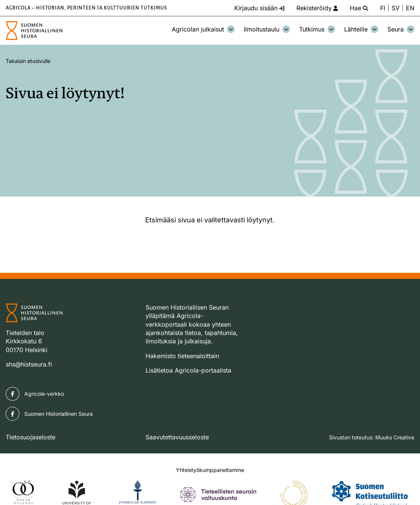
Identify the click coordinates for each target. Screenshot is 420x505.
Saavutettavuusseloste (177, 437)
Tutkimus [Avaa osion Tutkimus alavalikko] (317, 29)
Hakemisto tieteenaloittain (182, 356)
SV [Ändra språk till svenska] (396, 8)
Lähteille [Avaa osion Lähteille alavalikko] (361, 29)
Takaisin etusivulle (28, 61)
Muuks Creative (395, 437)
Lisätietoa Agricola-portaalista (188, 370)
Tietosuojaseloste (31, 437)
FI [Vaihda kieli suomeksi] (383, 8)
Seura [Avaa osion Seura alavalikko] (401, 29)
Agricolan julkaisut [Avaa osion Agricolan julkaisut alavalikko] (203, 29)
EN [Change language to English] (410, 8)
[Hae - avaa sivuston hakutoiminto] (359, 8)
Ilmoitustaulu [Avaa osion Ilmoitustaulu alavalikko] (267, 29)
